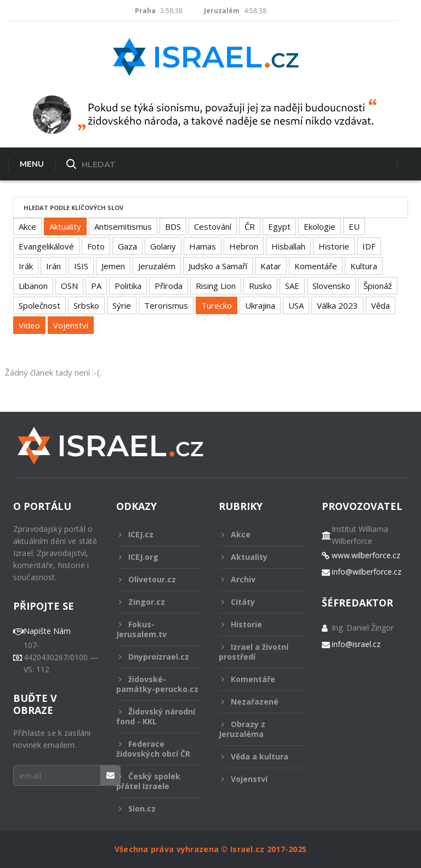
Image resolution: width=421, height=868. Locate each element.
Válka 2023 (337, 305)
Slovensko (331, 286)
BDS (173, 226)
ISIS (81, 266)
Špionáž (378, 286)
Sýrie (122, 305)
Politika (128, 286)
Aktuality (65, 226)
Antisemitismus (123, 226)
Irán (53, 266)
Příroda (169, 286)
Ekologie (320, 226)
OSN (69, 286)
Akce (27, 226)
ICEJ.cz (152, 534)
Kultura (364, 266)
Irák (26, 266)
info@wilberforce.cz (366, 572)
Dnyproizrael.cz (153, 657)
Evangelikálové (46, 246)
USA (296, 305)
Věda (380, 305)
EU (354, 226)
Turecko (217, 305)
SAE (292, 286)
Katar (271, 266)
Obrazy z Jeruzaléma (255, 729)
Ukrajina (260, 305)
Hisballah (288, 246)
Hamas (203, 246)
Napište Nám (47, 631)
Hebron (244, 246)
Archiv (255, 579)
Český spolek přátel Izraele (152, 781)
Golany (163, 246)
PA (96, 286)
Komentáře (316, 266)
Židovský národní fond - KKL (156, 716)
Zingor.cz (152, 602)
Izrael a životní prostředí (255, 652)
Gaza (127, 246)
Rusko (260, 286)
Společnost (39, 305)
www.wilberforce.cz (366, 555)
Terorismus (166, 305)
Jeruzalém (157, 266)
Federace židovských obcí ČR (153, 749)
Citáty (255, 602)
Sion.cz (152, 809)
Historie (334, 246)
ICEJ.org (152, 557)
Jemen (113, 266)
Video (29, 325)
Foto (96, 246)
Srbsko (86, 305)
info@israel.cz (356, 644)
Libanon (33, 286)
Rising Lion (216, 286)
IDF (369, 246)
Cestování (213, 226)
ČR (250, 226)
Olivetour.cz (152, 579)
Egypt (279, 226)
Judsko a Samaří (218, 266)
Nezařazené (255, 702)
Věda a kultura (255, 756)
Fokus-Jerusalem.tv (152, 629)
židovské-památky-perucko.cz (157, 687)
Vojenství (71, 325)
